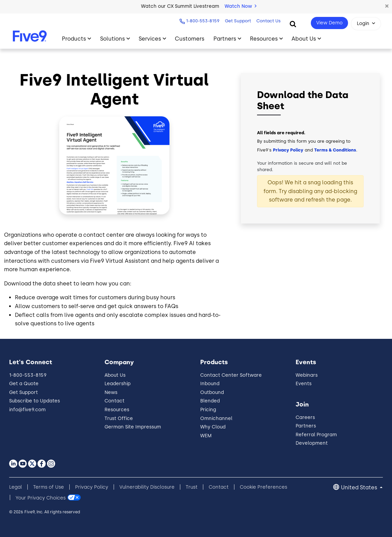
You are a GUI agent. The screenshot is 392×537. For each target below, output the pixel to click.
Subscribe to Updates (34, 401)
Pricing (208, 410)
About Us (115, 375)
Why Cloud (213, 427)
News (111, 392)
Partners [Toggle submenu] (225, 39)
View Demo (329, 23)
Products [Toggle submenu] (74, 39)
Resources (117, 410)
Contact (114, 401)
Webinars (307, 375)
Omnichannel (216, 418)
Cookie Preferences (263, 487)
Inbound (210, 384)
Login (363, 24)
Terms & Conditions (335, 150)
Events (304, 384)
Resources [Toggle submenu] (264, 39)
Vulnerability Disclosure (147, 487)
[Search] (293, 24)
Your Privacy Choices (41, 498)
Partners (306, 426)
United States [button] (360, 487)
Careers (305, 417)
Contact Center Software (231, 375)
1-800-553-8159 (203, 21)
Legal (16, 487)
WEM (206, 436)
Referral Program (316, 435)
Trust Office (119, 418)
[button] (387, 6)
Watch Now (240, 6)
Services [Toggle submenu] (150, 39)
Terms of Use (49, 487)
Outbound (212, 392)
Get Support (238, 21)
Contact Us (269, 21)
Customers (190, 39)
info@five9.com (27, 410)
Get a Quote (24, 384)
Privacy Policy (288, 150)
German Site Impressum (133, 427)
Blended (210, 401)
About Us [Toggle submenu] (304, 39)
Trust (192, 487)
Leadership (118, 384)
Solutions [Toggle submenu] (112, 39)
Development (312, 443)
